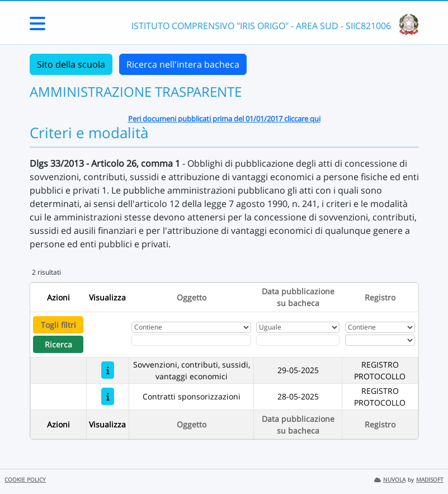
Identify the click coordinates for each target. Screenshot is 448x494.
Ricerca (58, 344)
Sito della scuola (71, 64)
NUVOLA (390, 480)
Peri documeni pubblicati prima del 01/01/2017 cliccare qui (224, 119)
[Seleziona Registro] (380, 340)
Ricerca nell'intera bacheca (183, 64)
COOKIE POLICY (25, 480)
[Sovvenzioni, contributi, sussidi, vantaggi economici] (108, 370)
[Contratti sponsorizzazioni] (108, 396)
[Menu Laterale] (37, 27)
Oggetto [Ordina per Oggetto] (192, 297)
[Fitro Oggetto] (191, 340)
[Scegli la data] (298, 340)
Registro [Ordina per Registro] (380, 297)
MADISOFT (430, 480)
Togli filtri (58, 325)
